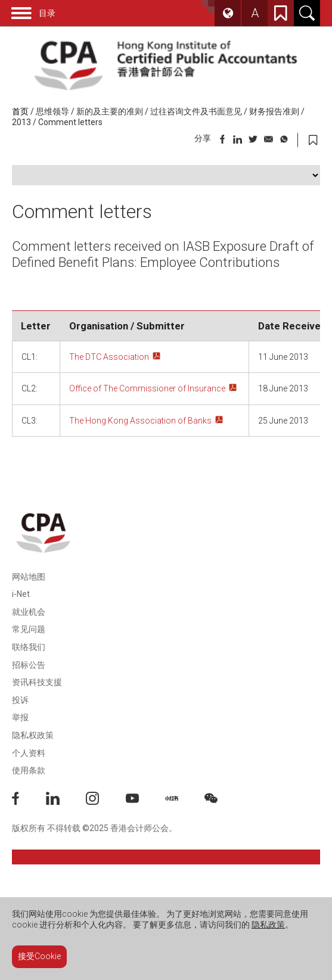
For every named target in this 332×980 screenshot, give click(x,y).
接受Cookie (39, 956)
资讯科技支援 (37, 682)
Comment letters (70, 122)
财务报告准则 (274, 111)
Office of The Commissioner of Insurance (147, 388)
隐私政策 (268, 925)
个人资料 (29, 753)
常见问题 (29, 629)
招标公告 (29, 665)
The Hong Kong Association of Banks (140, 421)
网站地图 (29, 577)
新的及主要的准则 (110, 111)
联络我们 (29, 647)
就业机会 (29, 612)
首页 (20, 111)
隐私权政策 (33, 735)
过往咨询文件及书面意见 (196, 111)
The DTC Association (109, 357)
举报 (20, 717)
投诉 (20, 700)
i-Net (21, 594)
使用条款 (29, 770)
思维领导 (52, 111)
